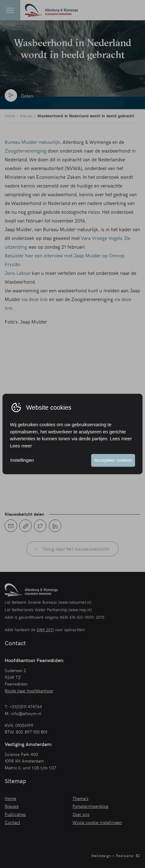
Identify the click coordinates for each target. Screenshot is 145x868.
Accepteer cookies (113, 460)
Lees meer (21, 446)
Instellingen (22, 460)
